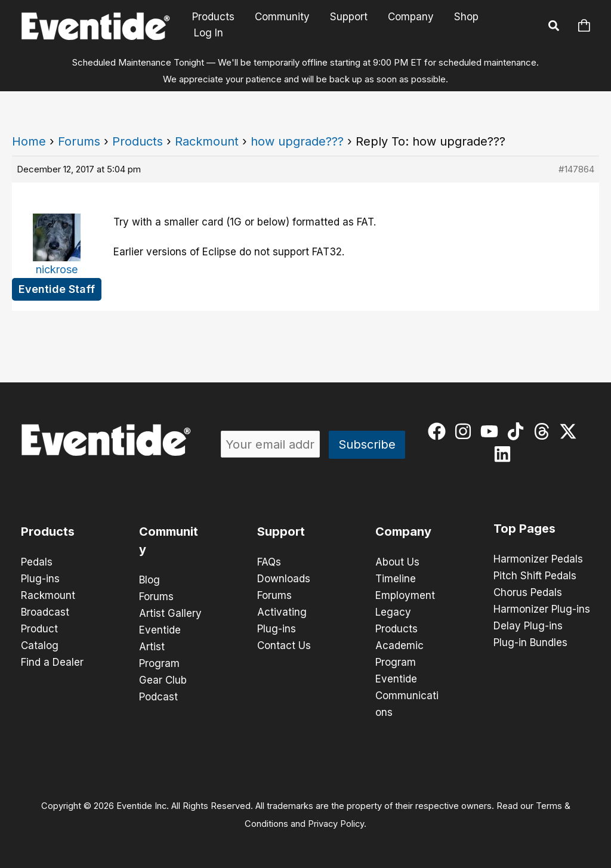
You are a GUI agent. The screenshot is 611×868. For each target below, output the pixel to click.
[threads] (544, 431)
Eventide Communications (407, 696)
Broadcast (45, 612)
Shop (466, 17)
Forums (79, 141)
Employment (405, 595)
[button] (554, 27)
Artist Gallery (170, 613)
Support (349, 17)
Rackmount (207, 141)
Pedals (37, 562)
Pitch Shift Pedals (535, 576)
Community (282, 17)
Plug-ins (40, 579)
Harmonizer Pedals (538, 559)
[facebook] (439, 431)
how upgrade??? (297, 141)
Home (29, 141)
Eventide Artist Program (160, 647)
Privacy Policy (336, 824)
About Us (397, 562)
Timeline (396, 579)
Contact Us (284, 645)
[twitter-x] (571, 431)
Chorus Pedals (528, 592)
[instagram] (466, 431)
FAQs (269, 562)
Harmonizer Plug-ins (542, 609)
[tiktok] (518, 431)
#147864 (576, 169)
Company (411, 17)
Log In (209, 33)
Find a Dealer (52, 662)
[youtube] (492, 431)
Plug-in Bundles (530, 642)
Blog (149, 580)
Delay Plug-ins (528, 626)
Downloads (284, 579)
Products (213, 17)
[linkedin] (505, 454)
